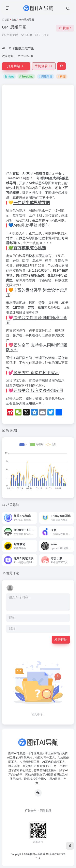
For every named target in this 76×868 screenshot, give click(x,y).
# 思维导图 (46, 76)
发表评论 (61, 640)
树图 (26, 178)
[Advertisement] (38, 130)
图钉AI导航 (36, 854)
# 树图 (62, 76)
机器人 (17, 233)
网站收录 (46, 811)
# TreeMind (26, 76)
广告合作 (31, 811)
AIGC (26, 173)
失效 (14, 20)
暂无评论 (13, 573)
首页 (7, 20)
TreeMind (13, 178)
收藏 (65, 28)
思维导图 (42, 173)
